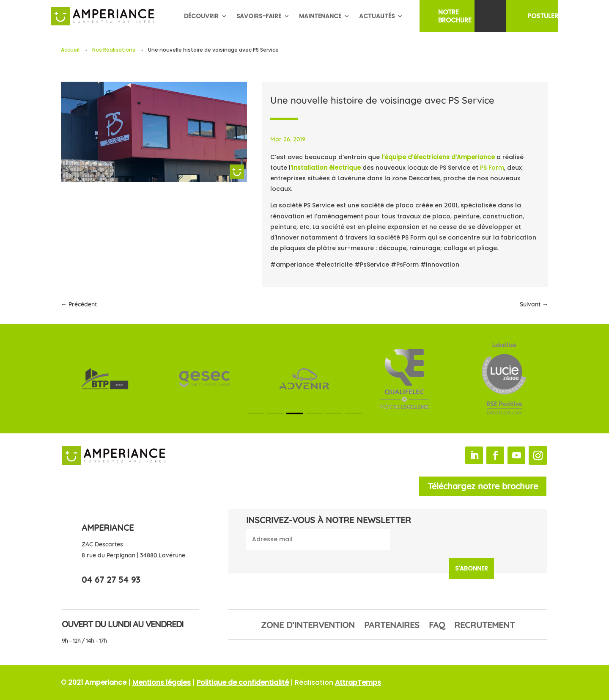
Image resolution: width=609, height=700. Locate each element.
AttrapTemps (358, 682)
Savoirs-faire (259, 16)
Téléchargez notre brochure (483, 486)
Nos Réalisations (114, 50)
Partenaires (392, 626)
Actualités (377, 16)
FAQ (437, 626)
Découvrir (201, 16)
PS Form (492, 168)
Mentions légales (162, 682)
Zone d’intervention (308, 626)
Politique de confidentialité (243, 682)
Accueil (70, 50)
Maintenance (320, 16)
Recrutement (484, 626)
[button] (256, 413)
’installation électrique (326, 168)
